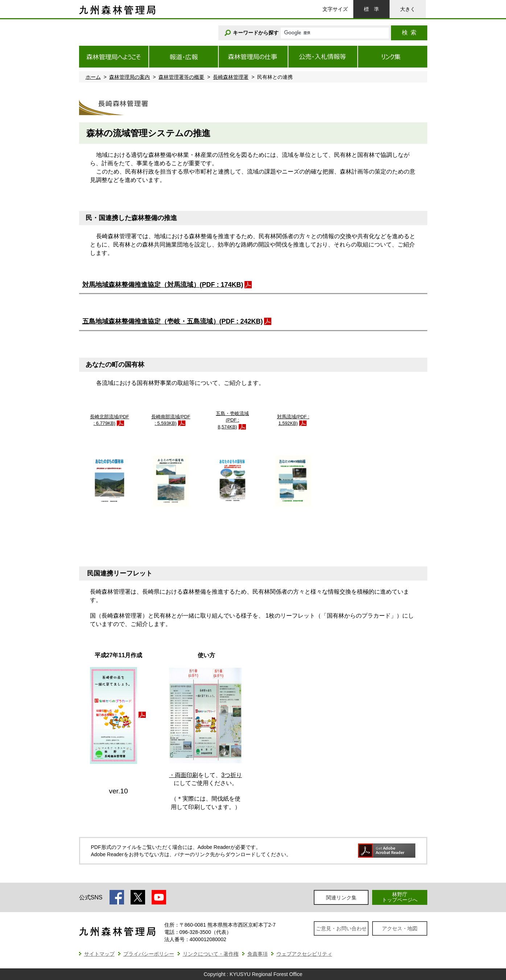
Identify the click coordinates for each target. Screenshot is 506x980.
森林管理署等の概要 (181, 77)
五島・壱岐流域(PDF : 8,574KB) (232, 420)
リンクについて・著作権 (211, 954)
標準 (371, 9)
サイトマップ (99, 954)
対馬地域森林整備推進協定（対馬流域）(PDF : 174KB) (163, 285)
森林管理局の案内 (129, 77)
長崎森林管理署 (231, 77)
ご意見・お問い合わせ (341, 928)
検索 (409, 32)
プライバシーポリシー (149, 954)
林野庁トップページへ (400, 897)
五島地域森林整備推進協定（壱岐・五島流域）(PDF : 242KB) (173, 321)
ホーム (93, 77)
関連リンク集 (341, 898)
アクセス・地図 (400, 928)
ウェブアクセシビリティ (304, 954)
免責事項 (258, 954)
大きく (408, 9)
